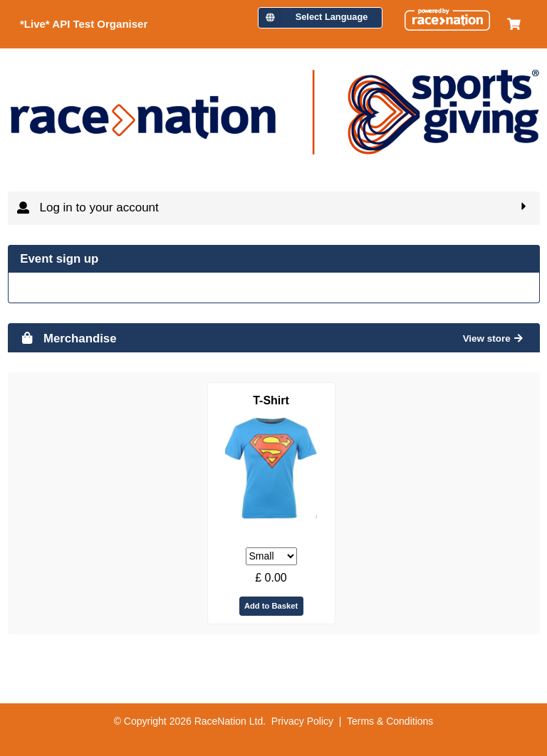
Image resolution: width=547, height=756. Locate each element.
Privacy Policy (302, 721)
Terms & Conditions (390, 721)
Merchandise (68, 338)
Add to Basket (271, 606)
